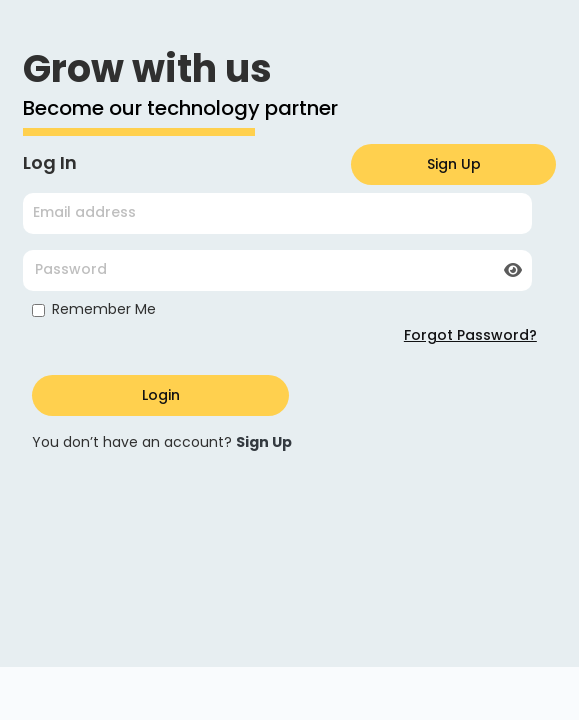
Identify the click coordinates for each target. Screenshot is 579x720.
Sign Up (454, 164)
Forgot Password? (470, 335)
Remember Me (104, 309)
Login (161, 395)
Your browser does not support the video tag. (290, 576)
